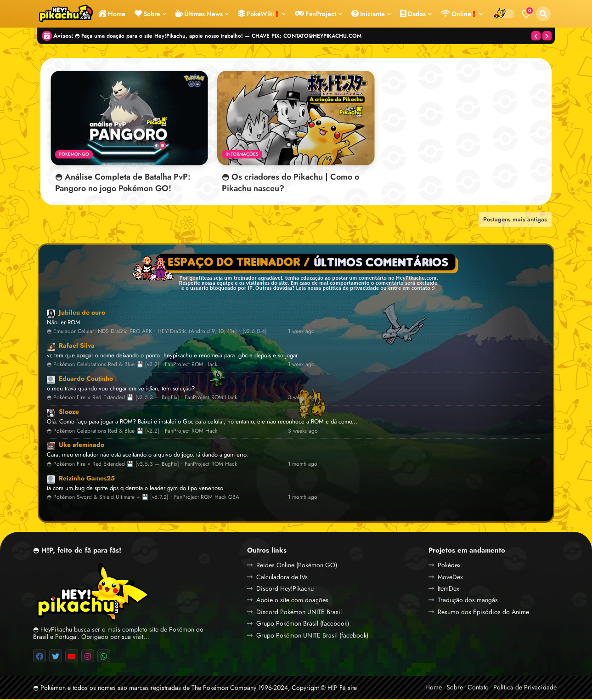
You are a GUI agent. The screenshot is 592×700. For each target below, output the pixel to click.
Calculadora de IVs (282, 578)
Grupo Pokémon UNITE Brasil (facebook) (312, 636)
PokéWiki (258, 14)
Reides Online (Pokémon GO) (297, 566)
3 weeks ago (303, 399)
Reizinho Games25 (87, 479)
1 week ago (301, 332)
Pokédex (449, 566)
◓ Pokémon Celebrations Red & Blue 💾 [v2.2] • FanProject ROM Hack (132, 366)
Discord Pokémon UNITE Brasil (299, 613)
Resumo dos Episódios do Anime (483, 613)
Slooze (69, 412)
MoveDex (450, 578)
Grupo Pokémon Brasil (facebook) (303, 624)
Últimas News (199, 14)
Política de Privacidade (525, 688)
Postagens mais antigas (515, 220)
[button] (543, 14)
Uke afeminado (82, 446)
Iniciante (368, 14)
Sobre (147, 14)
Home (112, 14)
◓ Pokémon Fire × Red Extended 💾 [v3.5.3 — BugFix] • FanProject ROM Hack (142, 399)
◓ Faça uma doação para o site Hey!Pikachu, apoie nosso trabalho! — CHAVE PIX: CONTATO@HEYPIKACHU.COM (218, 36)
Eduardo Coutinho (86, 379)
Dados (413, 14)
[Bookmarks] (526, 14)
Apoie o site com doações (292, 601)
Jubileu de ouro (82, 313)
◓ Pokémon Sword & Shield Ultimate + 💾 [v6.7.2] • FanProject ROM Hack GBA (143, 498)
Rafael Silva (77, 346)
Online (458, 14)
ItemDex (448, 589)
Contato (478, 688)
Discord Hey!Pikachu (285, 589)
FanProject (316, 14)
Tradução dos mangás (468, 601)
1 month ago (303, 465)
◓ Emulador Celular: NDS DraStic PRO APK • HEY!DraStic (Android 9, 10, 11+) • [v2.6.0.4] (157, 332)
